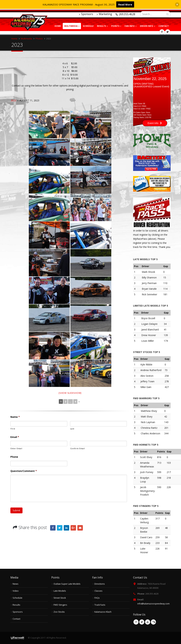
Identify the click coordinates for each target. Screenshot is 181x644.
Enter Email (16, 448)
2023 (13, 100)
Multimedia (71, 26)
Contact (164, 26)
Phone (14, 457)
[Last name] (99, 424)
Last (72, 429)
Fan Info (130, 26)
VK (153, 622)
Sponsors (86, 14)
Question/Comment (24, 471)
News (16, 584)
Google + (73, 528)
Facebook (53, 528)
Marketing (104, 14)
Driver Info (147, 26)
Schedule (88, 26)
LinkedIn (66, 528)
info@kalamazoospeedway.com (153, 604)
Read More (125, 4)
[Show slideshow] (70, 393)
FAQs (97, 598)
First (13, 429)
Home (58, 26)
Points (115, 26)
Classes (98, 591)
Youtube (148, 622)
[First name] (39, 424)
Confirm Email (78, 448)
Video (16, 591)
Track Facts (100, 605)
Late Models (60, 591)
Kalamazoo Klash (103, 612)
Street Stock (60, 598)
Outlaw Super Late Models (67, 584)
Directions (100, 584)
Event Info (155, 123)
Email (15, 437)
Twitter (60, 528)
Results (16, 605)
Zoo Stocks (59, 612)
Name (15, 417)
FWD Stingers (60, 605)
